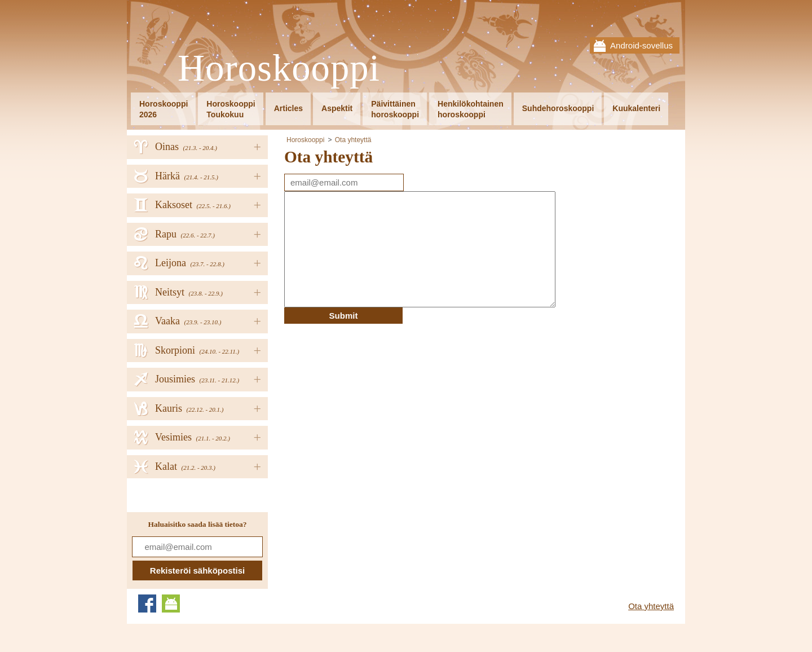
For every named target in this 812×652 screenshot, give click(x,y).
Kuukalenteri (636, 108)
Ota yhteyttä (353, 140)
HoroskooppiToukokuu (231, 109)
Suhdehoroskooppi (558, 108)
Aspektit (337, 108)
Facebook (147, 603)
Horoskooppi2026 (164, 109)
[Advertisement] (379, 403)
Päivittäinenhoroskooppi (395, 109)
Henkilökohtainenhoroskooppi (471, 109)
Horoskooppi (279, 69)
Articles (288, 108)
